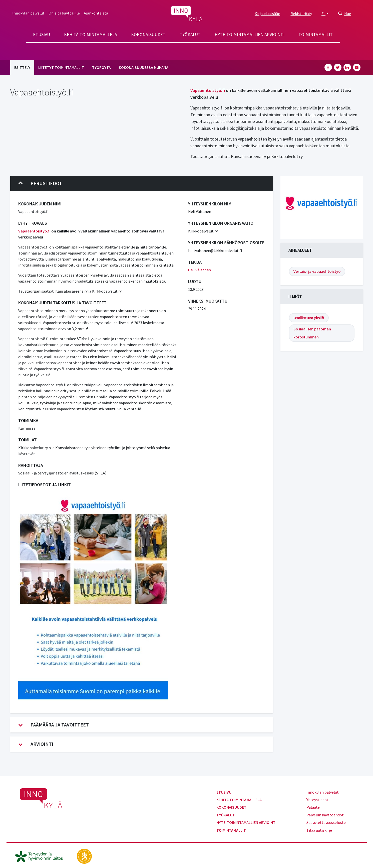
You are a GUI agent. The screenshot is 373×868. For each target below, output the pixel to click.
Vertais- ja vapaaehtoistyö (317, 271)
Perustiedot (40, 183)
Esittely (22, 67)
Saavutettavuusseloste (326, 822)
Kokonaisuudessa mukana (144, 67)
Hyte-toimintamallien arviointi (250, 34)
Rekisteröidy (301, 14)
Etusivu (42, 34)
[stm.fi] (84, 856)
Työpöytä (101, 67)
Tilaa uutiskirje (319, 830)
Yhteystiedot (317, 800)
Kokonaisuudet (148, 34)
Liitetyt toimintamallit (61, 67)
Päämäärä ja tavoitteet (54, 725)
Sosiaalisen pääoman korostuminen (312, 333)
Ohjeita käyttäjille (64, 13)
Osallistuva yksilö (309, 318)
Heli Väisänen (200, 270)
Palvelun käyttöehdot (325, 815)
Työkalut (190, 34)
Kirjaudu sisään (267, 14)
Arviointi (36, 744)
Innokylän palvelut (28, 13)
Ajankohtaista (96, 13)
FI (323, 14)
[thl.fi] (42, 856)
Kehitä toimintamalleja (91, 34)
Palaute (313, 807)
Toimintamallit (316, 34)
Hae (348, 14)
